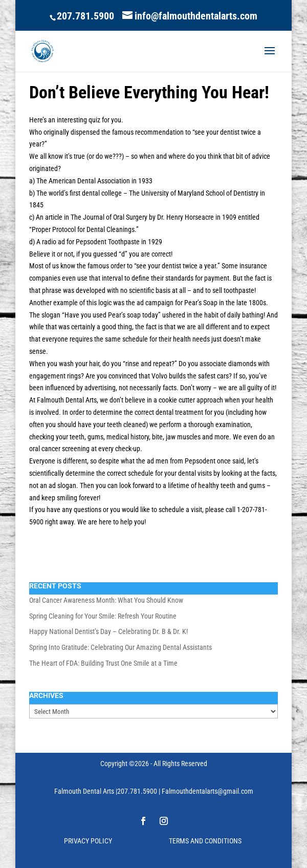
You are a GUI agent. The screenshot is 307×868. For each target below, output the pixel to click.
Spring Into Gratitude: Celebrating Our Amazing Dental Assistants (120, 647)
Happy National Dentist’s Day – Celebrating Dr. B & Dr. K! (108, 631)
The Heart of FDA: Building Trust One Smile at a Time (103, 663)
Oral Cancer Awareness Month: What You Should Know (106, 600)
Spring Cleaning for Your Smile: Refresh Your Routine (103, 616)
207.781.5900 (85, 16)
